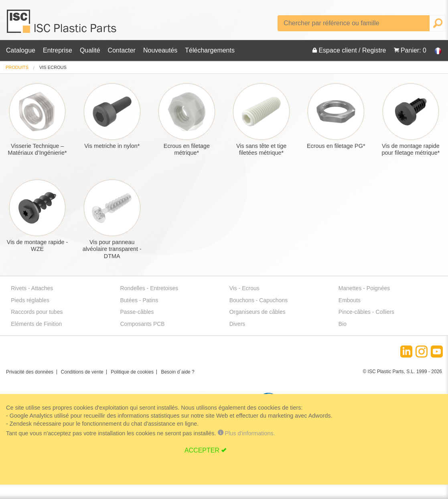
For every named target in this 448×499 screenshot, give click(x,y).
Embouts (350, 300)
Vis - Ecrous (244, 288)
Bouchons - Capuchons (259, 300)
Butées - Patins (139, 300)
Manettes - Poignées (364, 288)
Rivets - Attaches (32, 288)
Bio (343, 324)
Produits (17, 67)
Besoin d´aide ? (177, 372)
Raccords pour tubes (37, 312)
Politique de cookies (132, 372)
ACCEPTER (202, 450)
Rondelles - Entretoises (149, 288)
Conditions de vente (82, 372)
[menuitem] (17, 68)
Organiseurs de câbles (257, 312)
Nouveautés (160, 50)
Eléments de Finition (36, 324)
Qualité (90, 50)
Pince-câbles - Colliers (366, 312)
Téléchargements (210, 50)
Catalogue (21, 50)
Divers (237, 324)
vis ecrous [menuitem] (53, 68)
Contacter (122, 50)
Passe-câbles (137, 312)
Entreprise (58, 50)
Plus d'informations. (246, 433)
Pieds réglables (30, 300)
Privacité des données (30, 372)
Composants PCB (142, 324)
